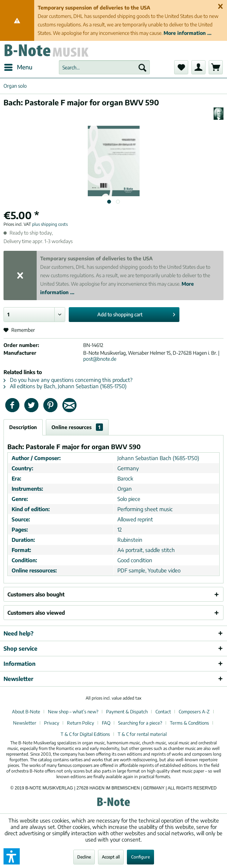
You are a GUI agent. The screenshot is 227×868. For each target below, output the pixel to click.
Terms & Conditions (189, 723)
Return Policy (81, 723)
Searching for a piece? (140, 723)
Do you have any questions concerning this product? (68, 380)
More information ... (188, 33)
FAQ (106, 723)
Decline (84, 857)
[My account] (198, 67)
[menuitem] (18, 67)
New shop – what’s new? (73, 712)
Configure (140, 857)
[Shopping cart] (216, 67)
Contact (163, 712)
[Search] (142, 67)
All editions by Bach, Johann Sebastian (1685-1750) (65, 386)
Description (23, 427)
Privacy (52, 723)
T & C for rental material (142, 734)
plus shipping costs (50, 224)
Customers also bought (36, 594)
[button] (12, 856)
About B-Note (26, 712)
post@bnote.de (100, 359)
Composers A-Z (194, 712)
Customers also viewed (36, 613)
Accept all (111, 857)
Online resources (77, 427)
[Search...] (104, 67)
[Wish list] (181, 67)
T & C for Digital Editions (85, 734)
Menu (18, 66)
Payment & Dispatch (127, 712)
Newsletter (25, 723)
